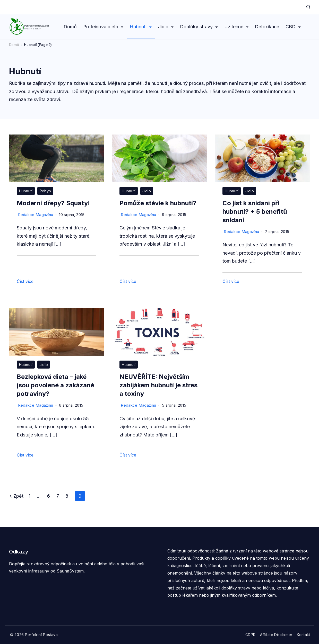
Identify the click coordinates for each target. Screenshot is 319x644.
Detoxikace (267, 27)
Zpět (16, 496)
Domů (70, 27)
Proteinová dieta (103, 27)
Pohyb (45, 191)
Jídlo (166, 27)
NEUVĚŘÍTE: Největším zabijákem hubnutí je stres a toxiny (158, 385)
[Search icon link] (307, 7)
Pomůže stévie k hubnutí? (158, 203)
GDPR (250, 635)
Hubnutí (141, 27)
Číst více (25, 281)
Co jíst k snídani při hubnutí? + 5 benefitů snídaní (255, 212)
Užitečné (236, 27)
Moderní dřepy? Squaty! (53, 203)
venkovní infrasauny (29, 571)
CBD (293, 27)
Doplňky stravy (199, 27)
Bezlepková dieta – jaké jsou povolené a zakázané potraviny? (55, 385)
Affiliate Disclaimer (276, 635)
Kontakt (303, 635)
